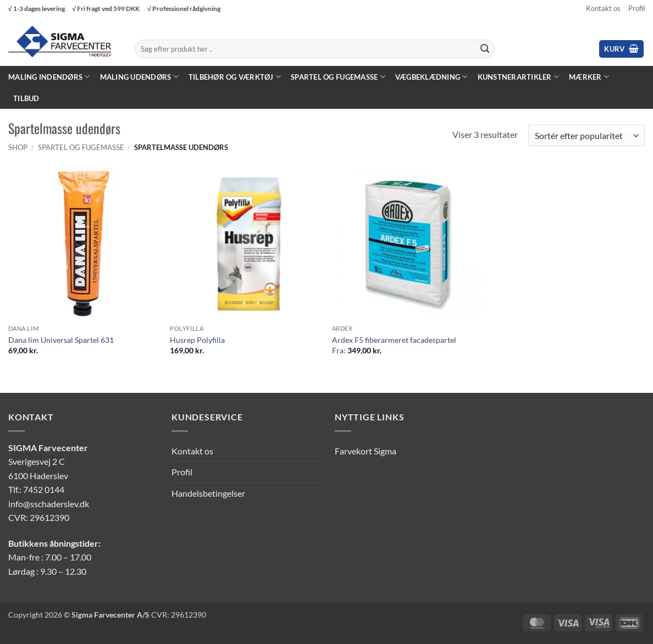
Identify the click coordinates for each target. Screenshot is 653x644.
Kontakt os (603, 8)
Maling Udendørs (139, 77)
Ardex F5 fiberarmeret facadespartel (394, 340)
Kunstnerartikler (519, 77)
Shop (18, 147)
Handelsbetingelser (208, 493)
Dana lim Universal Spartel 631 (61, 340)
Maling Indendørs (49, 77)
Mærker (589, 77)
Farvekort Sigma (366, 451)
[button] (621, 49)
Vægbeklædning (431, 77)
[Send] (485, 49)
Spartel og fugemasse (338, 77)
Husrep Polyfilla (197, 340)
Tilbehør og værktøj (235, 77)
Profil (637, 8)
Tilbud (26, 98)
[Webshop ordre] (586, 135)
